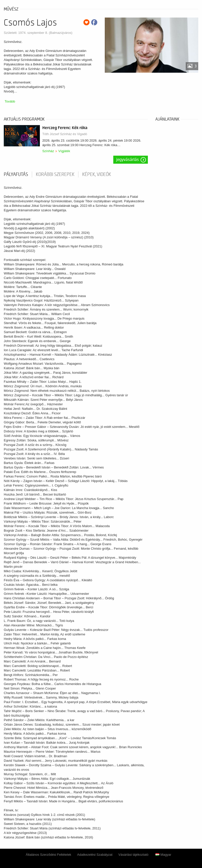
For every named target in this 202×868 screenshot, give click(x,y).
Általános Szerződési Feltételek (48, 855)
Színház (48, 151)
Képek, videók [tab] (97, 174)
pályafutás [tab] (16, 174)
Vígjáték (64, 151)
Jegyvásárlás (128, 160)
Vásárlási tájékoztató (133, 855)
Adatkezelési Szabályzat (95, 855)
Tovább (10, 101)
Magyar (163, 855)
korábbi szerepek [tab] (55, 174)
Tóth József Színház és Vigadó (65, 134)
